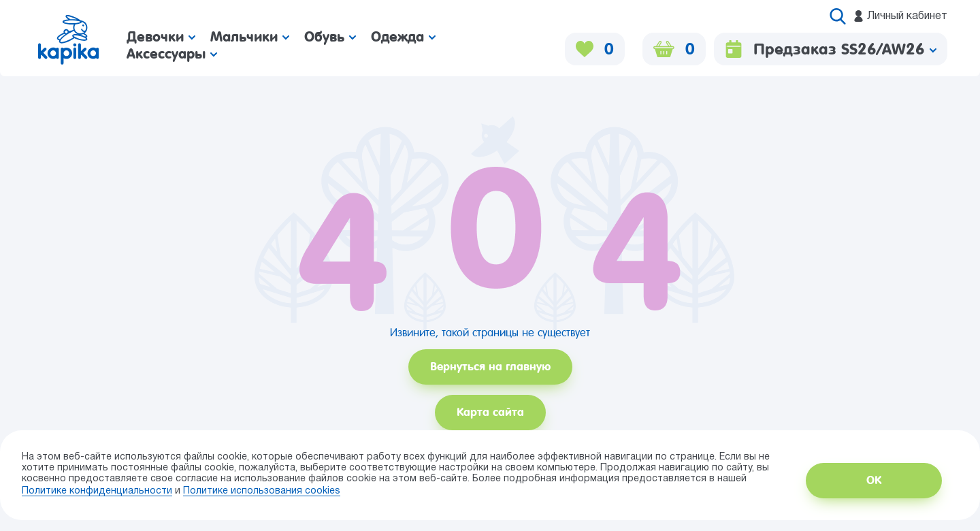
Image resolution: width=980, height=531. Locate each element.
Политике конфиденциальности (97, 491)
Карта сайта (490, 412)
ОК (874, 480)
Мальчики (250, 37)
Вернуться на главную (490, 367)
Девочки (161, 37)
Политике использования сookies (262, 491)
